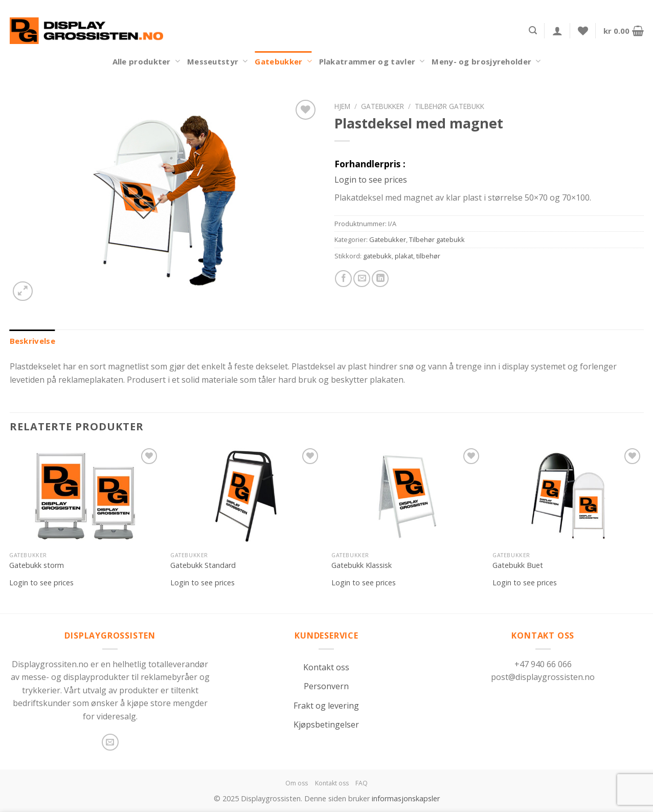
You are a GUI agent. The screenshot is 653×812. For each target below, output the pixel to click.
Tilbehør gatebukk (449, 106)
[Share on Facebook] (343, 279)
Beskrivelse (32, 341)
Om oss (297, 783)
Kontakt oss (326, 667)
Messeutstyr (218, 61)
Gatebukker (283, 61)
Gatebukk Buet (518, 565)
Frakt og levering (326, 706)
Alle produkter (146, 61)
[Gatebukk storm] (85, 496)
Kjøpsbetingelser (326, 725)
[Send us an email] (110, 742)
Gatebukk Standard (203, 565)
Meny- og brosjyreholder (486, 61)
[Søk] (533, 30)
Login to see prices (371, 180)
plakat (404, 256)
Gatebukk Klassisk (362, 565)
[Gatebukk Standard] (246, 496)
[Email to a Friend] (362, 279)
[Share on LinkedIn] (380, 279)
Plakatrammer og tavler (372, 61)
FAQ (362, 783)
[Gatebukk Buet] (568, 496)
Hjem (342, 106)
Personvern (326, 686)
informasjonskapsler (406, 798)
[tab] (32, 341)
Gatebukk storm (37, 565)
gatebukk (377, 256)
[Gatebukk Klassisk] (407, 496)
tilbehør (428, 256)
